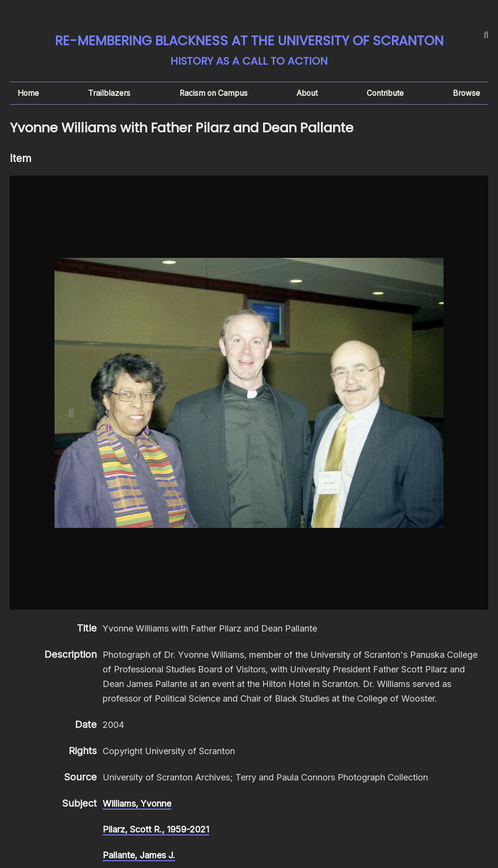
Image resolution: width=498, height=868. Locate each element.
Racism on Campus (213, 93)
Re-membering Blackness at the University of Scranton (249, 41)
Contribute (385, 93)
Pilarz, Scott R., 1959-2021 (156, 829)
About (307, 93)
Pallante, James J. (139, 855)
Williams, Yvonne (137, 804)
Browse (466, 93)
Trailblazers (109, 93)
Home (28, 93)
